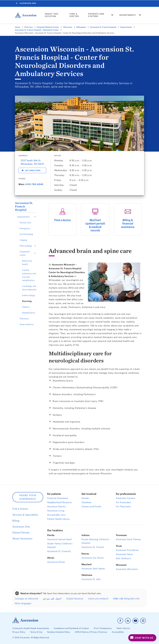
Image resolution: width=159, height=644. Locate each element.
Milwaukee (81, 27)
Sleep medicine (27, 324)
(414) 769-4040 (34, 184)
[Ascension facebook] (120, 621)
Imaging (23, 240)
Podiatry (26, 307)
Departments (126, 27)
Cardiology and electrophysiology (29, 288)
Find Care (29, 27)
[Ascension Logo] (25, 622)
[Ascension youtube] (135, 621)
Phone (22, 179)
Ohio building (26, 246)
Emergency (25, 228)
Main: (22, 184)
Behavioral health (27, 262)
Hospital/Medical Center (48, 27)
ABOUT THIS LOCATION (52, 15)
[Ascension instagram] (143, 621)
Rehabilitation (29, 313)
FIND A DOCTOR (74, 15)
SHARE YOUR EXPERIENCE (28, 497)
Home (18, 27)
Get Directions (33, 170)
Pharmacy (24, 319)
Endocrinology (29, 295)
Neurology (27, 301)
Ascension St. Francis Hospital (103, 27)
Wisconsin (68, 27)
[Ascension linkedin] (128, 621)
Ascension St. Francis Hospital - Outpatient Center (37, 30)
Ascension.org (28, 3)
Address (23, 156)
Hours (58, 156)
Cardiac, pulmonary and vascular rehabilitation (29, 275)
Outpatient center (25, 253)
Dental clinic (26, 223)
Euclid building (26, 234)
